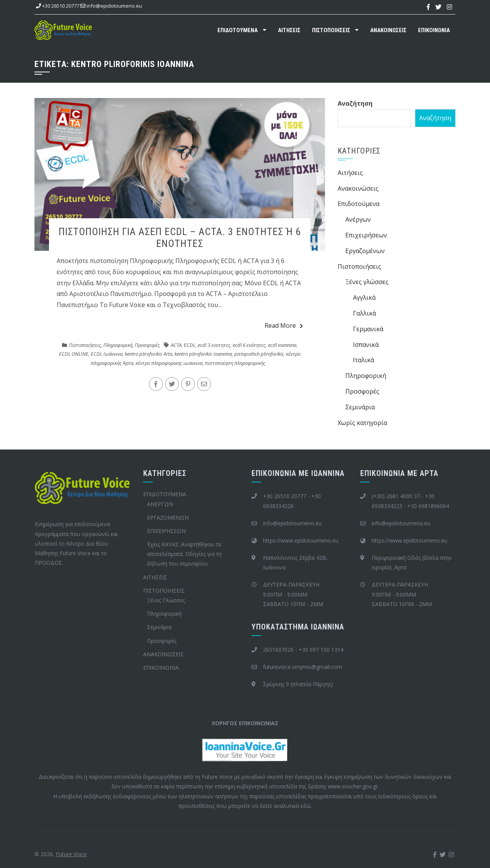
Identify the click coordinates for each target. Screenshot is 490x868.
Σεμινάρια (360, 407)
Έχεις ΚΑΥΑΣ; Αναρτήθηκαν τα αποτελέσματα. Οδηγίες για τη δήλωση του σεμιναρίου (184, 554)
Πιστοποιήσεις (85, 345)
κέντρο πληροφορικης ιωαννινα (169, 363)
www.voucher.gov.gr (353, 786)
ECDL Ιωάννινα (107, 354)
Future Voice (71, 854)
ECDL (189, 345)
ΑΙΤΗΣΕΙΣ (289, 30)
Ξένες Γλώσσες (166, 600)
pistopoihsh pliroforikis (259, 354)
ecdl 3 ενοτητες (214, 345)
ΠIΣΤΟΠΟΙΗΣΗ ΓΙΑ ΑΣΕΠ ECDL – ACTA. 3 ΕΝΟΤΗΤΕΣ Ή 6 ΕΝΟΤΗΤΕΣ (180, 238)
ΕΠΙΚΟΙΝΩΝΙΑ (434, 30)
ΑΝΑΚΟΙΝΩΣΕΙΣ (388, 30)
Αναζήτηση (355, 103)
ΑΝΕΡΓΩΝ (160, 504)
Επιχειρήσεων (366, 235)
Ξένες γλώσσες (367, 282)
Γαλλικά (364, 313)
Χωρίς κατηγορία (362, 423)
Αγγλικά (364, 298)
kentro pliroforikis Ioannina (203, 354)
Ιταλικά (363, 360)
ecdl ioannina (282, 345)
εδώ (306, 806)
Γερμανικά (368, 329)
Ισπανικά (366, 345)
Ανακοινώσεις (358, 188)
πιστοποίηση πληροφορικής (235, 363)
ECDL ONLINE (74, 354)
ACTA (176, 345)
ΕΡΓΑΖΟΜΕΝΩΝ (168, 517)
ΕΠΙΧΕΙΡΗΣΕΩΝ (166, 531)
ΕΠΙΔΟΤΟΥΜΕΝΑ (238, 30)
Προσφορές (147, 345)
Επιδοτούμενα (359, 204)
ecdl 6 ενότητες (249, 345)
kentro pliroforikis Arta (149, 354)
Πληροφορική (118, 345)
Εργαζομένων (365, 251)
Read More (284, 325)
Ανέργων (358, 219)
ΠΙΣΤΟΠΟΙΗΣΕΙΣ (331, 30)
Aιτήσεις (350, 173)
